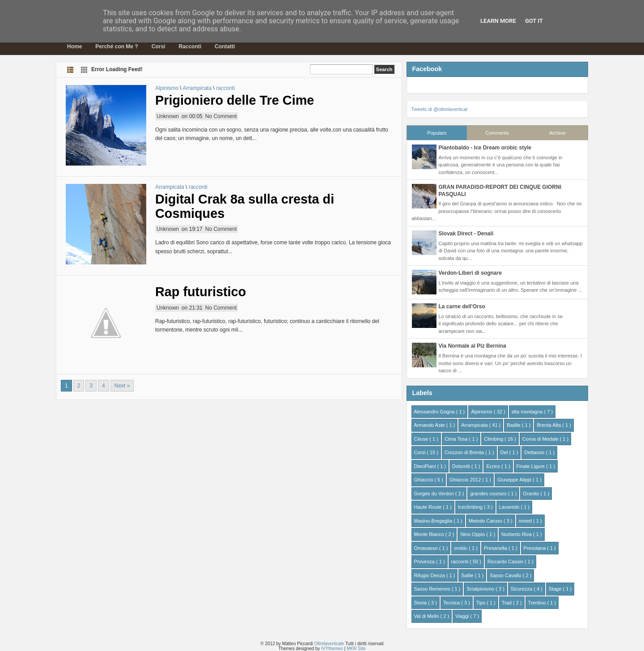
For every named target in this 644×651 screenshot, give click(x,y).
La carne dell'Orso (462, 306)
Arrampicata (198, 88)
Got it (534, 21)
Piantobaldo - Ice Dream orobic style (485, 148)
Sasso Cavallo (506, 575)
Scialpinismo (481, 589)
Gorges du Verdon (435, 494)
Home (74, 47)
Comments (497, 133)
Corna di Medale (541, 439)
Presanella (496, 548)
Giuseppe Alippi (515, 480)
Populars (437, 133)
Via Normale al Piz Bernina (472, 346)
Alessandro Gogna (435, 412)
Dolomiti (462, 466)
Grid (84, 70)
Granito (532, 494)
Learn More (498, 21)
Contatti (225, 47)
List (70, 70)
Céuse (422, 439)
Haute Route (429, 507)
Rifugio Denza (430, 575)
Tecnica (452, 603)
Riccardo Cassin (506, 562)
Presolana (536, 548)
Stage (556, 589)
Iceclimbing (471, 507)
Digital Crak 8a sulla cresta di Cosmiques (245, 206)
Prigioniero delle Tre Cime (235, 100)
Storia (421, 603)
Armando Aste (430, 425)
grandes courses (489, 494)
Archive (557, 133)
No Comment (221, 116)
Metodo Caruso (486, 521)
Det (505, 452)
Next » (122, 386)
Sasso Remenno (433, 589)
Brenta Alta (549, 425)
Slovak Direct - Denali (466, 234)
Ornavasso (427, 548)
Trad (507, 603)
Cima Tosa (457, 439)
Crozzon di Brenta (465, 452)
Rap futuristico (201, 292)
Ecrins (494, 466)
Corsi (159, 47)
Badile (514, 425)
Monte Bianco (430, 534)
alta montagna (528, 412)
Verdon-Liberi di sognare (470, 273)
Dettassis (535, 452)
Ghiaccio (424, 480)
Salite (468, 575)
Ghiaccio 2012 (466, 480)
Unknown (168, 116)
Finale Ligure (532, 466)
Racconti (190, 47)
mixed (526, 521)
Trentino (538, 603)
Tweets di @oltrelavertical (440, 109)
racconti (225, 88)
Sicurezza (522, 589)
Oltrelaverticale (330, 644)
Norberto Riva (517, 534)
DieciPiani (426, 466)
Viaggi (463, 616)
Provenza (425, 562)
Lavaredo (510, 507)
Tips (481, 603)
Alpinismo (167, 88)
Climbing (494, 439)
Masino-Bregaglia (434, 521)
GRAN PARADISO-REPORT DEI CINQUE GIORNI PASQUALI (500, 191)
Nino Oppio (473, 534)
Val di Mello (427, 616)
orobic (461, 548)
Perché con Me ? (117, 47)
